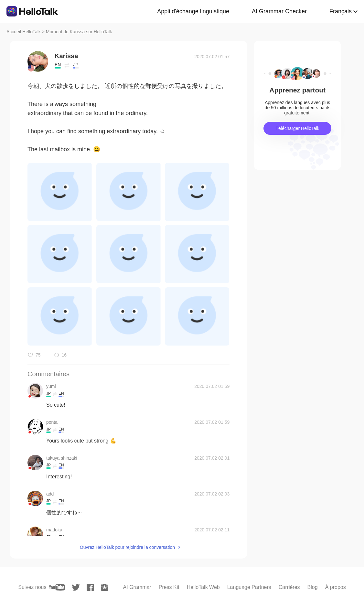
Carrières (289, 587)
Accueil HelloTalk (24, 32)
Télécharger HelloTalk (297, 128)
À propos (336, 587)
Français (341, 11)
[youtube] (57, 587)
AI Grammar (137, 587)
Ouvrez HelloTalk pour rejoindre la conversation (127, 547)
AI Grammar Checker (279, 11)
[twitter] (76, 587)
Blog (313, 587)
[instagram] (105, 587)
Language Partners (249, 587)
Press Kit (169, 587)
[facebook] (90, 587)
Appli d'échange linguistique (193, 11)
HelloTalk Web (203, 587)
